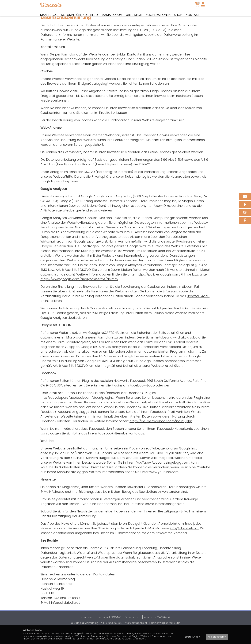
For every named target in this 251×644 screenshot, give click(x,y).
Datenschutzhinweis (51, 639)
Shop (178, 15)
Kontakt (193, 15)
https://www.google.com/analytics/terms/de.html (79, 291)
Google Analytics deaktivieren (64, 330)
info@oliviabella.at (184, 540)
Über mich (134, 15)
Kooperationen (158, 15)
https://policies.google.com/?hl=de (164, 287)
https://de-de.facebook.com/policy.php (161, 433)
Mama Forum (112, 15)
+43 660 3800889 (66, 610)
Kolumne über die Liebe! (80, 15)
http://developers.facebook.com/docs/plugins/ (78, 410)
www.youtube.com (164, 484)
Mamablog (49, 15)
